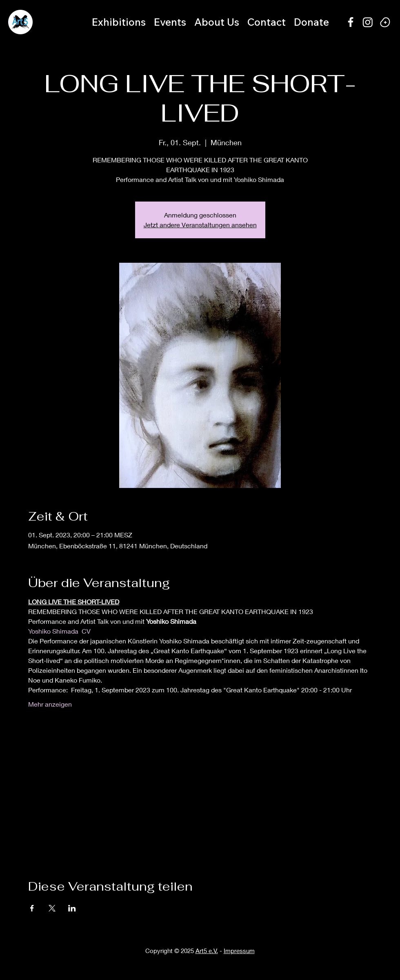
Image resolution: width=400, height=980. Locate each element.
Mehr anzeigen (50, 704)
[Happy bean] (385, 22)
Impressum (239, 951)
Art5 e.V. (207, 951)
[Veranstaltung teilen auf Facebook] (32, 908)
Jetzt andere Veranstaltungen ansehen (200, 225)
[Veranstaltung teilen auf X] (52, 908)
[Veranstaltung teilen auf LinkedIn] (72, 908)
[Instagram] (368, 22)
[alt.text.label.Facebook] (351, 22)
